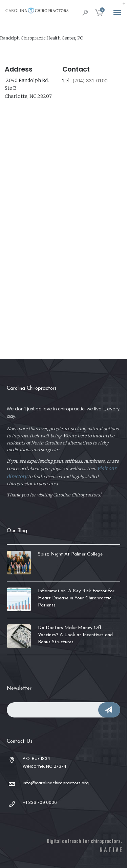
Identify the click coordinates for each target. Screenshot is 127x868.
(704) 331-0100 (90, 80)
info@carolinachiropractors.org (56, 783)
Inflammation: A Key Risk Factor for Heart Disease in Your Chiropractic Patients (76, 598)
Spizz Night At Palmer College (70, 554)
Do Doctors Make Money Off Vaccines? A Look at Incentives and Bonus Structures (75, 635)
